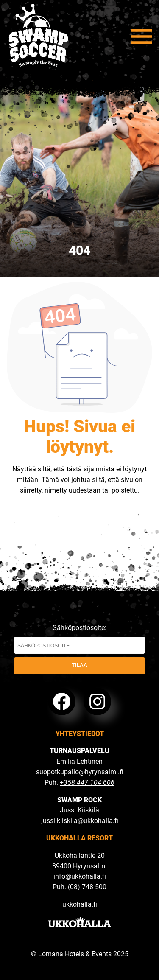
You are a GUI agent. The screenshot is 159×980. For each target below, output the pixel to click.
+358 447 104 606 (87, 783)
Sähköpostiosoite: (79, 639)
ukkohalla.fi (80, 904)
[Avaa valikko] (142, 36)
